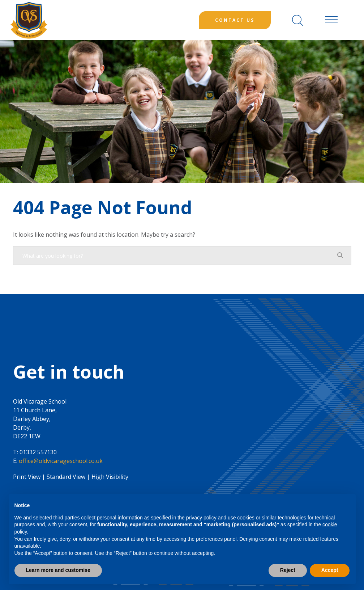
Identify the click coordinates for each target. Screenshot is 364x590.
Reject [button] (288, 570)
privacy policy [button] (201, 518)
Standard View (66, 477)
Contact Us (235, 20)
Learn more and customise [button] (58, 570)
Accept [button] (330, 570)
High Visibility (110, 477)
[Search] (297, 20)
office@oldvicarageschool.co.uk (61, 461)
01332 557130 (38, 452)
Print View (27, 477)
